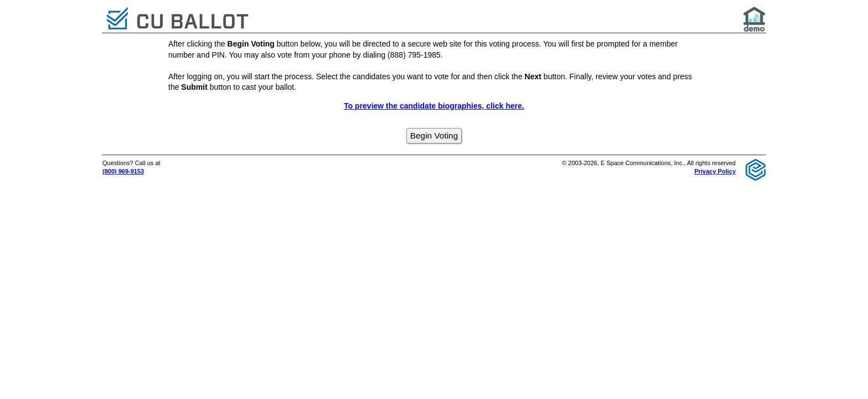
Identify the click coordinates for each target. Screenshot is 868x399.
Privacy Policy (715, 171)
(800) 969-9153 (123, 171)
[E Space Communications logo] (756, 169)
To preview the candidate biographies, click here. (434, 106)
